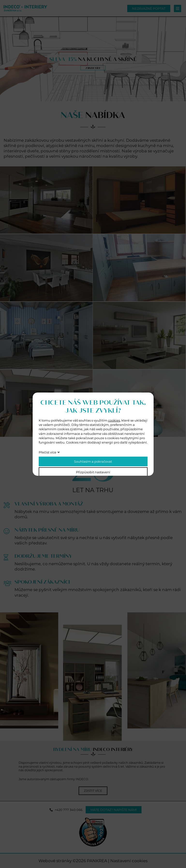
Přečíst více (48, 452)
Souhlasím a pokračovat (93, 461)
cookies (114, 420)
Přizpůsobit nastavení (93, 472)
